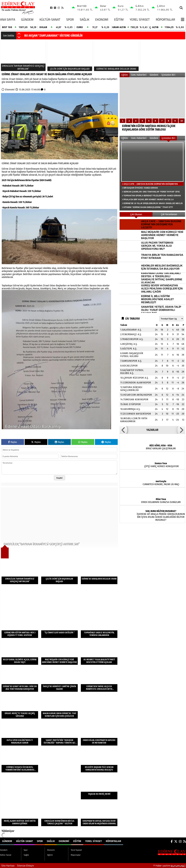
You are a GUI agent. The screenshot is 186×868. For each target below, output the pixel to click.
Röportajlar (165, 19)
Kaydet (59, 478)
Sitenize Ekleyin (25, 866)
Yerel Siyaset (140, 19)
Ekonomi (102, 19)
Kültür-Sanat (50, 19)
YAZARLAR (152, 430)
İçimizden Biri (168, 75)
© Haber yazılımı (170, 866)
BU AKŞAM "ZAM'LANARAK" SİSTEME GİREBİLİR (53, 36)
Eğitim (119, 19)
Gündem (27, 19)
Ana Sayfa (8, 19)
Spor (70, 19)
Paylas (13, 442)
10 (182, 121)
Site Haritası (8, 866)
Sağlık (84, 19)
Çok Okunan (136, 214)
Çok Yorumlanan (169, 214)
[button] (19, 34)
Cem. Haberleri (139, 75)
